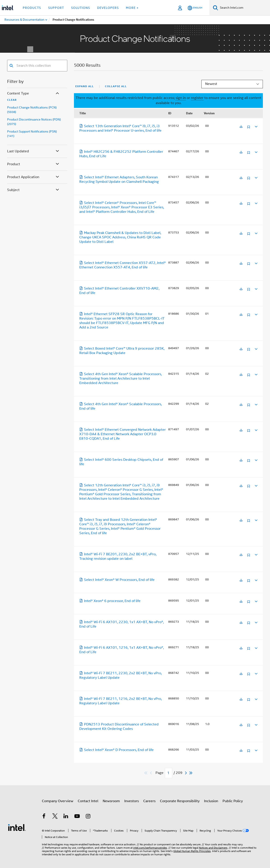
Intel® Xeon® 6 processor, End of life (110, 601)
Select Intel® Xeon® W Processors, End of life (117, 580)
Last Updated (34, 151)
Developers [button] (108, 8)
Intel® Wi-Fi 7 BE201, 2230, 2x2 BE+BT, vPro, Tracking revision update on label (118, 556)
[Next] (186, 773)
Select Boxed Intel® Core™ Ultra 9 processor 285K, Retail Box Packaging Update (122, 351)
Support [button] (56, 8)
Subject (34, 190)
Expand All (85, 86)
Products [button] (32, 8)
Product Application (34, 177)
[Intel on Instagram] (88, 819)
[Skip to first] (146, 773)
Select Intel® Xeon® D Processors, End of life (117, 750)
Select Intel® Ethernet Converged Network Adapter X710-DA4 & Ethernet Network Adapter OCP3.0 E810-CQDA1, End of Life (123, 434)
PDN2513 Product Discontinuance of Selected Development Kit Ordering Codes (119, 727)
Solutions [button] (81, 8)
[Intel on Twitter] (55, 819)
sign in (181, 98)
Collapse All (116, 86)
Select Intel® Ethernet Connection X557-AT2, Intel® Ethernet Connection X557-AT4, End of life (123, 265)
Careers (149, 803)
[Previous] (151, 773)
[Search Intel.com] (244, 8)
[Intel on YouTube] (77, 819)
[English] (195, 8)
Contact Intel (88, 803)
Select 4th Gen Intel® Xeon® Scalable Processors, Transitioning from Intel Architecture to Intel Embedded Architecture (121, 379)
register (197, 98)
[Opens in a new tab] (241, 127)
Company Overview (58, 803)
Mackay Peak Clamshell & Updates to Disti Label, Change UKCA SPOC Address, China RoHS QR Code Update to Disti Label (120, 237)
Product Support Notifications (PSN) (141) (32, 134)
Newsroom (111, 803)
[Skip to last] (191, 773)
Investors (132, 803)
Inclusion (211, 803)
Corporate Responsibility (180, 803)
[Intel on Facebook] (44, 819)
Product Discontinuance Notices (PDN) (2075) (34, 122)
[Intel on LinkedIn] (66, 819)
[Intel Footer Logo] (17, 826)
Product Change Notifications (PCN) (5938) (32, 110)
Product (34, 164)
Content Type (34, 94)
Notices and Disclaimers (213, 843)
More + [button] (132, 8)
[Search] (216, 8)
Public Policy (233, 803)
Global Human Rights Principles (192, 847)
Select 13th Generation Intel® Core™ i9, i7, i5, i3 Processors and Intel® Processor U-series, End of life (120, 128)
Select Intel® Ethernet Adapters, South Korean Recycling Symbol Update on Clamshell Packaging (119, 179)
